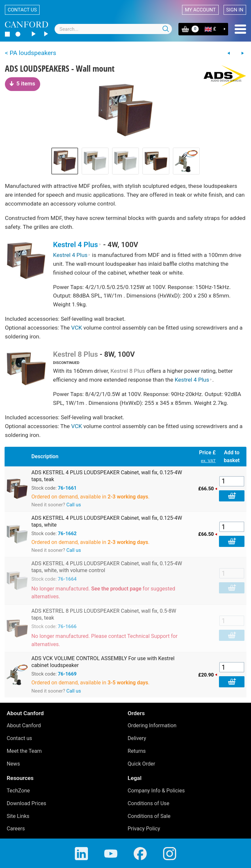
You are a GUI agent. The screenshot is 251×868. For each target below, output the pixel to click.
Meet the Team (24, 751)
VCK (77, 328)
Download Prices (27, 803)
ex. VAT (208, 461)
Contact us (22, 10)
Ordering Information (152, 725)
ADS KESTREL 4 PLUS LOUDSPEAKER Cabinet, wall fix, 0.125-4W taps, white (107, 521)
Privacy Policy (144, 829)
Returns (137, 751)
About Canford (24, 725)
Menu (240, 29)
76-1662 (67, 533)
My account (200, 10)
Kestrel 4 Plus (77, 244)
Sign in (235, 10)
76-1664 (67, 579)
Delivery (137, 738)
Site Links (18, 816)
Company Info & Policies (156, 791)
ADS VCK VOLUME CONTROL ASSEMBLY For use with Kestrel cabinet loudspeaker (103, 662)
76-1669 (67, 674)
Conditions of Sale (149, 816)
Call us (74, 505)
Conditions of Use (149, 803)
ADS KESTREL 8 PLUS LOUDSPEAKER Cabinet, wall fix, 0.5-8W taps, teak (104, 614)
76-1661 (67, 488)
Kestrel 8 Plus (75, 354)
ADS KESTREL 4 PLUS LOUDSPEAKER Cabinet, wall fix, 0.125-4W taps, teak (107, 476)
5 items (23, 83)
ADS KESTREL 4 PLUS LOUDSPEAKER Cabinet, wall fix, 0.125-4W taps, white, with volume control (107, 567)
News (14, 764)
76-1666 (67, 626)
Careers (16, 829)
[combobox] (113, 29)
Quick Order (142, 764)
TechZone (18, 791)
